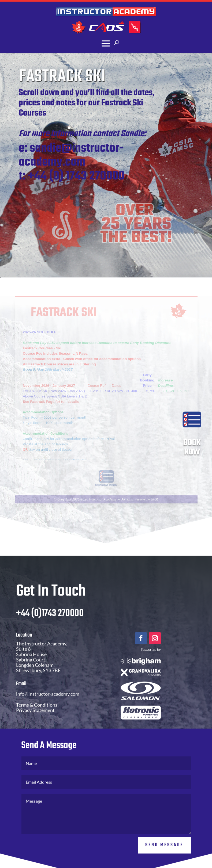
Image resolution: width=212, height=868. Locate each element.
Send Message (164, 857)
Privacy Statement (35, 722)
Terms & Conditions (37, 717)
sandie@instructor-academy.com (79, 155)
